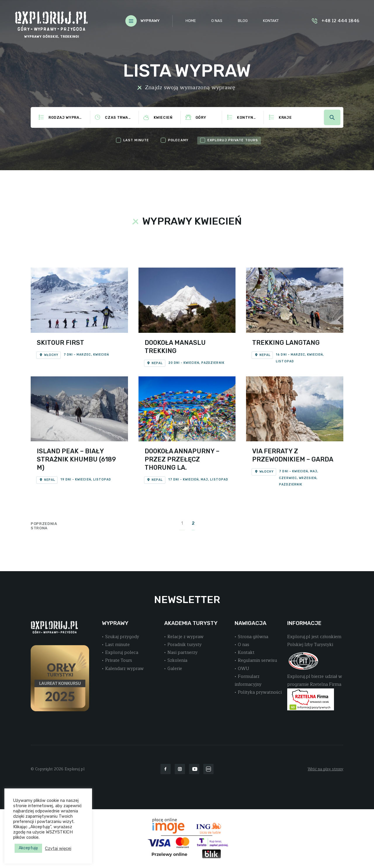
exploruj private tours (233, 140)
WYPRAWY (150, 21)
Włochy (49, 355)
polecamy (178, 140)
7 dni (68, 355)
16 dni (281, 355)
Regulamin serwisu (257, 660)
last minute (136, 140)
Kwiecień (101, 355)
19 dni (66, 479)
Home (191, 21)
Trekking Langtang (286, 343)
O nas (217, 21)
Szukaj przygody (122, 637)
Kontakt (271, 21)
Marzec (84, 355)
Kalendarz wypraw (124, 669)
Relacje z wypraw (186, 637)
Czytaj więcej (58, 848)
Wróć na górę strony (325, 769)
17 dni (174, 479)
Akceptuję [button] (28, 848)
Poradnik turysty (185, 645)
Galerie (175, 669)
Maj (204, 479)
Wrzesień (308, 478)
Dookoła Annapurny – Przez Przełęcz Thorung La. (182, 459)
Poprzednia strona (44, 526)
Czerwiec (288, 478)
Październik (213, 363)
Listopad (285, 361)
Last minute (117, 645)
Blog (243, 21)
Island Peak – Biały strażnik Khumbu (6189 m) (76, 459)
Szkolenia (177, 660)
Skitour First (60, 343)
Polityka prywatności (260, 692)
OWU (244, 669)
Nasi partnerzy (182, 652)
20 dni (174, 363)
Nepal (155, 363)
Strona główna (253, 637)
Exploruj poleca (122, 652)
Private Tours (119, 660)
